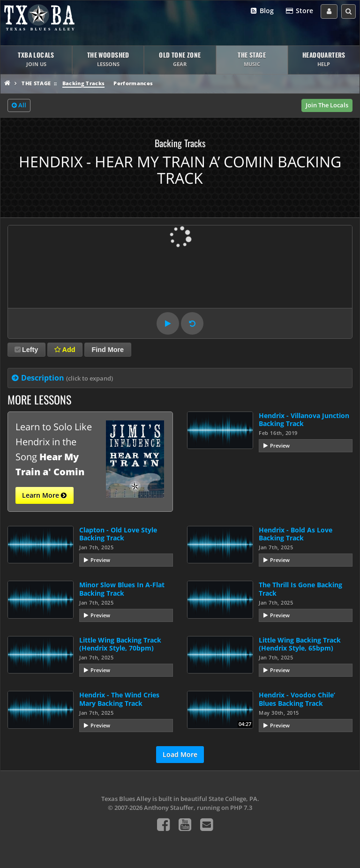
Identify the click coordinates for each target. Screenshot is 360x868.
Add (65, 350)
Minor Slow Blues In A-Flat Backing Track (122, 589)
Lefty (26, 350)
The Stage (36, 83)
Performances (133, 83)
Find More (108, 350)
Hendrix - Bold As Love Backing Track (296, 534)
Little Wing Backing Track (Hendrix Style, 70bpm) (120, 644)
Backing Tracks (84, 83)
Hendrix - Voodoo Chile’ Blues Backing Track (297, 699)
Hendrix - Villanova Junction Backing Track (304, 419)
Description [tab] (67, 378)
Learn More (44, 495)
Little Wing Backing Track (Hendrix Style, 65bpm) (300, 644)
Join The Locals (327, 105)
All (19, 105)
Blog (262, 11)
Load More (180, 754)
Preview (280, 445)
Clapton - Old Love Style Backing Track (118, 534)
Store (299, 11)
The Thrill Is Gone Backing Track (300, 589)
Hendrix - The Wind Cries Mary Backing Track (119, 699)
